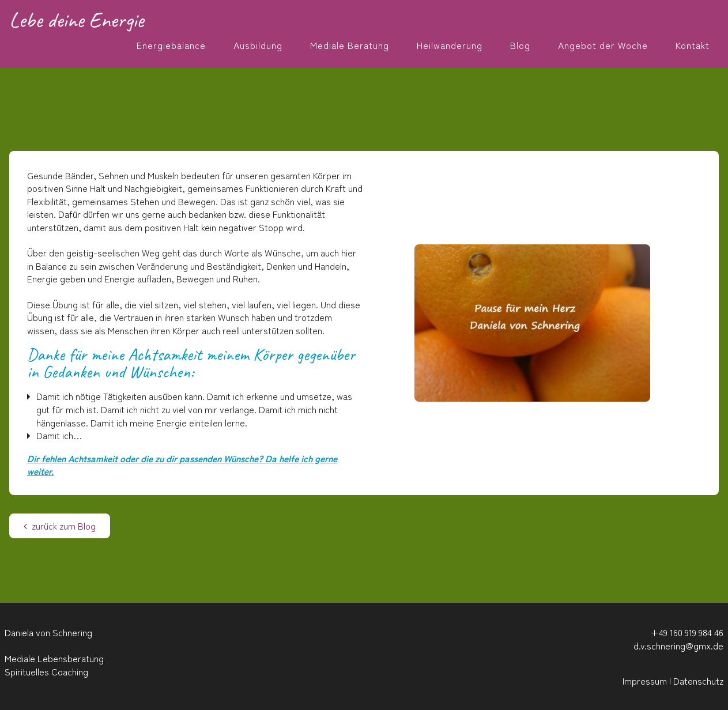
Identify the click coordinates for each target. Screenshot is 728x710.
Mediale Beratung (350, 45)
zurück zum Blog (60, 526)
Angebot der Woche (603, 45)
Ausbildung (258, 45)
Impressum (645, 681)
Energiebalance (171, 45)
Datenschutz (698, 681)
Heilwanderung (450, 45)
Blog (520, 45)
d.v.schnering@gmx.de (678, 645)
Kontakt (693, 45)
